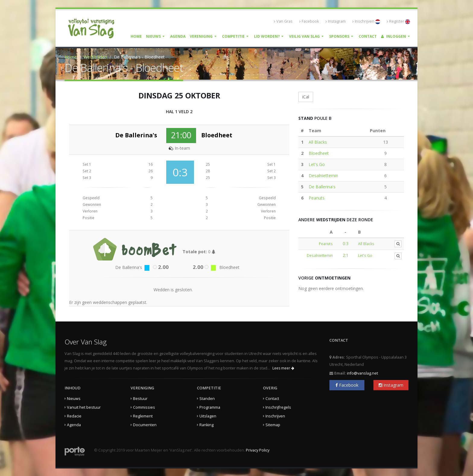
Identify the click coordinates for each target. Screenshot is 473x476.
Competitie (233, 36)
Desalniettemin (323, 176)
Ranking (206, 425)
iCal (306, 97)
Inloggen (394, 36)
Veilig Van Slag (304, 36)
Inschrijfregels (278, 407)
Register (398, 21)
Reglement (143, 416)
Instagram (336, 21)
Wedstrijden (95, 57)
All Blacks (318, 142)
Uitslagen (208, 416)
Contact (368, 36)
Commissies (144, 407)
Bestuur (140, 399)
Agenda (178, 36)
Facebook (309, 21)
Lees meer (283, 368)
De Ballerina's (322, 187)
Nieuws (153, 36)
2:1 (346, 255)
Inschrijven (366, 21)
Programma (210, 407)
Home (136, 36)
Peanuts (317, 198)
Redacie (74, 416)
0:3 (346, 243)
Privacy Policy (258, 450)
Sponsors (339, 36)
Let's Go (317, 164)
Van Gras (283, 21)
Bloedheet (319, 153)
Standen (207, 399)
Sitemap (273, 425)
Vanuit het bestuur (84, 407)
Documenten (145, 425)
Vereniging (201, 36)
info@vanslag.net (362, 373)
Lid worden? (267, 36)
